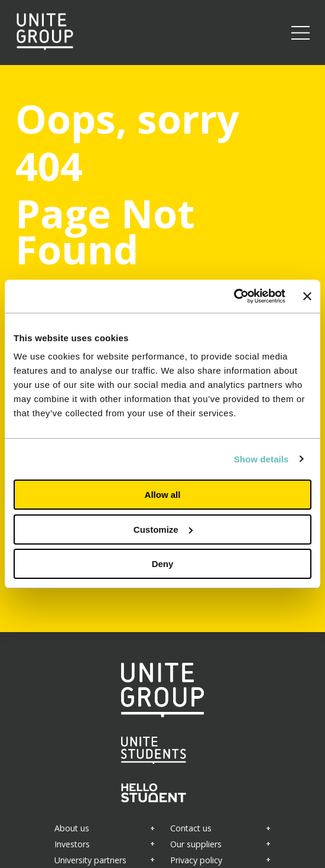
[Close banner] (307, 296)
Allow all (163, 495)
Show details (261, 459)
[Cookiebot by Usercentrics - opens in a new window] (234, 296)
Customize (163, 529)
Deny (163, 564)
